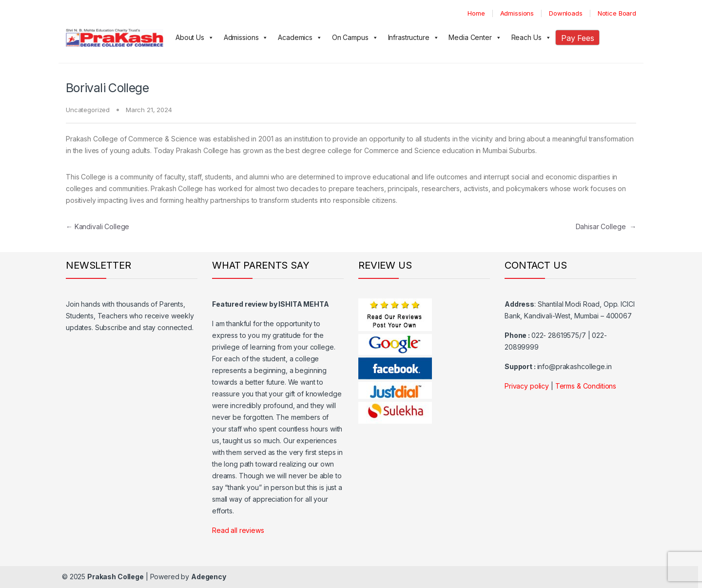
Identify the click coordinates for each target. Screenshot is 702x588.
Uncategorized (88, 110)
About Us (195, 38)
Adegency (209, 577)
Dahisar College (606, 226)
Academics (300, 38)
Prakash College (116, 577)
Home (476, 13)
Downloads (566, 13)
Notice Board (617, 13)
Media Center (475, 38)
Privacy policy (527, 386)
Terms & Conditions (586, 386)
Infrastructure (414, 38)
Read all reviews (238, 530)
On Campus (355, 38)
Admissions (517, 13)
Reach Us (531, 38)
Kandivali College (97, 226)
